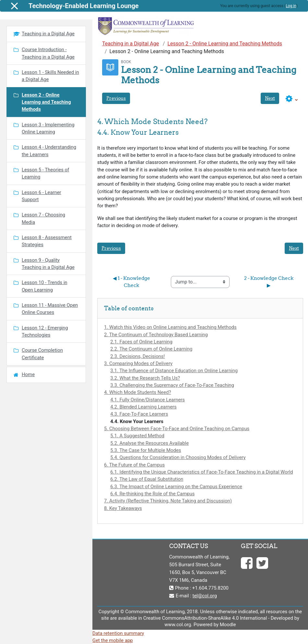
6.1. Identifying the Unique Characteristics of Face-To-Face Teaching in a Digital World (202, 472)
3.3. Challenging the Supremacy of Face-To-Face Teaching (172, 385)
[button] (292, 99)
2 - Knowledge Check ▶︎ (269, 282)
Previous (116, 98)
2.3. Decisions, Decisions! (137, 356)
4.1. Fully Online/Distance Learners (148, 400)
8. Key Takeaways (123, 508)
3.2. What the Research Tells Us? (145, 378)
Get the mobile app (113, 640)
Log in (291, 6)
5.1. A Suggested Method (137, 436)
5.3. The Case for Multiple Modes (146, 450)
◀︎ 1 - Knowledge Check (132, 282)
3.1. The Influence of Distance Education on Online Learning (174, 371)
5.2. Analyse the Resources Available (149, 443)
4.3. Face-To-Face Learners (139, 414)
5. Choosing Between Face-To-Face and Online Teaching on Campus (177, 429)
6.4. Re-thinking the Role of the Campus (152, 494)
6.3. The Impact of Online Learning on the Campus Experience (176, 487)
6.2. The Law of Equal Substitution (147, 479)
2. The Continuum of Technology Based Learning (156, 335)
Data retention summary (118, 633)
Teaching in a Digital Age (130, 44)
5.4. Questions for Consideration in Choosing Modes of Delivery (178, 457)
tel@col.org (205, 596)
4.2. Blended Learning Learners (143, 407)
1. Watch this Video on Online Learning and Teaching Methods (170, 327)
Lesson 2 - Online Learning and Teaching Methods (225, 44)
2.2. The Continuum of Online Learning (151, 349)
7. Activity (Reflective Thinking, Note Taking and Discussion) (168, 501)
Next (270, 98)
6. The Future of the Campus (134, 465)
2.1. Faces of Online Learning (141, 342)
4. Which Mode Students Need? (138, 392)
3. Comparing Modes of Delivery (138, 363)
